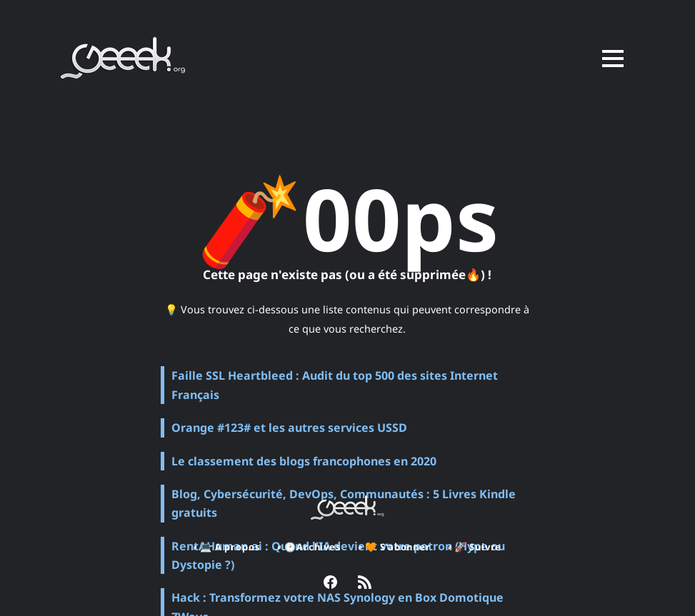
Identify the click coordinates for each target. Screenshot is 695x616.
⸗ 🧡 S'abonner (395, 547)
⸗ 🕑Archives (308, 547)
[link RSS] (365, 584)
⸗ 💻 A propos (225, 547)
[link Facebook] (330, 584)
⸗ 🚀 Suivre (476, 547)
